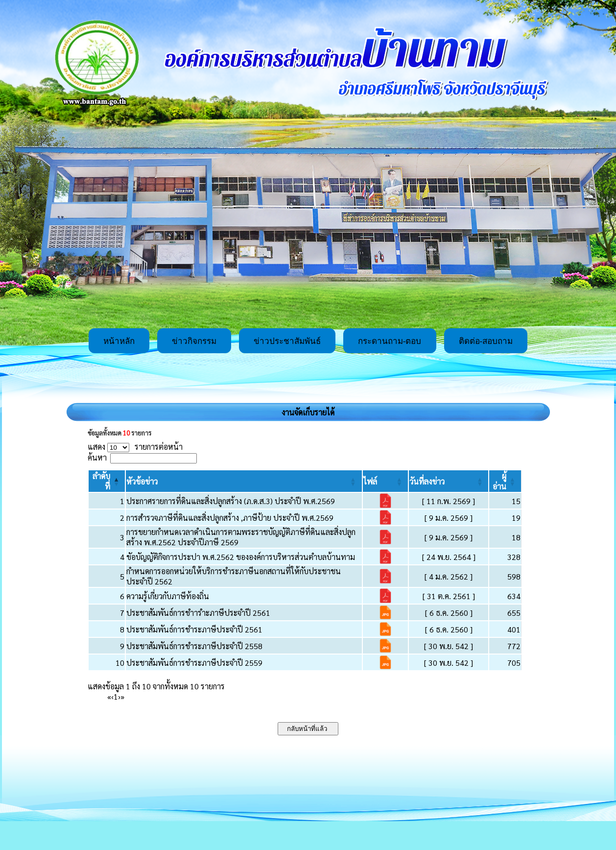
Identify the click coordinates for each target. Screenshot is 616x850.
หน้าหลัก (119, 341)
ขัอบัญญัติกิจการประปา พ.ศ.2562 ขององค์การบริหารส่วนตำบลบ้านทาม (241, 557)
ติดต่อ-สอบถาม (486, 341)
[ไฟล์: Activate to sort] (385, 481)
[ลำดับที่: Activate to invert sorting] (107, 481)
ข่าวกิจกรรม (194, 341)
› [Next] (119, 696)
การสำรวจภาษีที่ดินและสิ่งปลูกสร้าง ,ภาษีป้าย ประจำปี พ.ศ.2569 (230, 518)
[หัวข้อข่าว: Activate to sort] (244, 481)
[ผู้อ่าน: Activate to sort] (505, 481)
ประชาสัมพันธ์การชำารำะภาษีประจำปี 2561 (198, 613)
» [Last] (122, 696)
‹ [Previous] (112, 696)
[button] (142, 481)
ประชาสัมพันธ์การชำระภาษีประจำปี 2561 (194, 629)
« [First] (109, 696)
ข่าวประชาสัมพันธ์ (287, 341)
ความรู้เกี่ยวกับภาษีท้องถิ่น (168, 596)
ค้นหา (97, 457)
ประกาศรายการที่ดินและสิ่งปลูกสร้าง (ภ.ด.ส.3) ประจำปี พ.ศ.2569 (231, 501)
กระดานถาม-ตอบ (390, 341)
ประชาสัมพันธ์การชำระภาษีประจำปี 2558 (194, 646)
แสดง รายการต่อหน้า (135, 447)
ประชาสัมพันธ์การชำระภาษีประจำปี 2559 (194, 663)
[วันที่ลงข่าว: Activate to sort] (449, 481)
